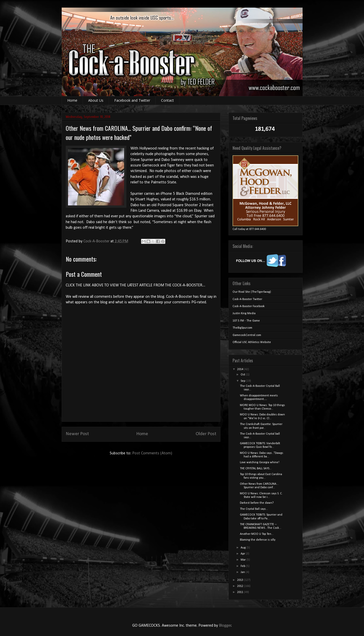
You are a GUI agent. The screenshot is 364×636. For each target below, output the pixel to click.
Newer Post (77, 434)
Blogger (225, 626)
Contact (167, 100)
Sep (243, 381)
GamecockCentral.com (247, 335)
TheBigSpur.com (242, 328)
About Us (96, 100)
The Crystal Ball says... (254, 509)
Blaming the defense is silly (258, 540)
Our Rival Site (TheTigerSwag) (252, 292)
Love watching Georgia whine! (260, 462)
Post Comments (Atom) (152, 453)
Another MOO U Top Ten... (257, 534)
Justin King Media (244, 313)
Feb (243, 566)
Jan (243, 572)
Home (72, 100)
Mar (244, 560)
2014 (241, 369)
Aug (244, 548)
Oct (243, 375)
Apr (243, 554)
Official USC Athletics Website (252, 342)
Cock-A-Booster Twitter (247, 299)
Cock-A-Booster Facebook (249, 306)
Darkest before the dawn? (257, 503)
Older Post (206, 434)
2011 (241, 592)
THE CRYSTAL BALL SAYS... (256, 469)
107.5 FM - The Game (246, 321)
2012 (241, 586)
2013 (241, 580)
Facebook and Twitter (132, 100)
